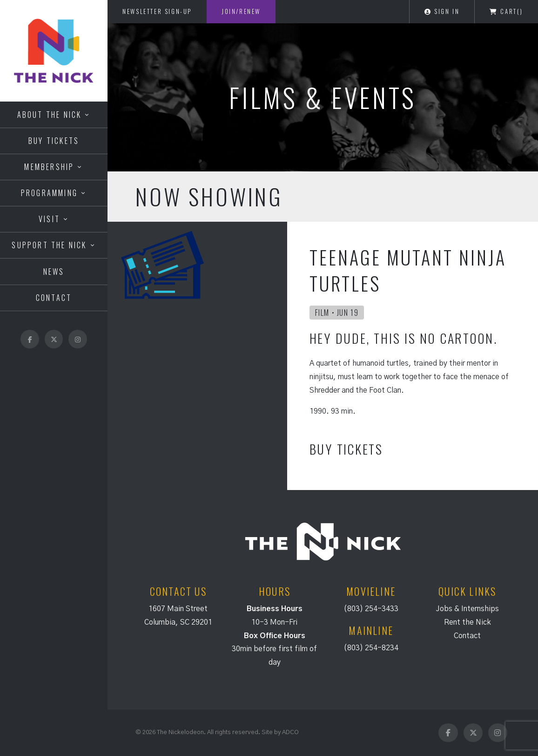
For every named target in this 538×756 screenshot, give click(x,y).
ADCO (290, 732)
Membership (49, 167)
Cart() (506, 11)
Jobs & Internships (467, 609)
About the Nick (50, 115)
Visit (49, 219)
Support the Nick (49, 245)
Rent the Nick (467, 622)
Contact (54, 298)
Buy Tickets (54, 141)
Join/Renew (241, 11)
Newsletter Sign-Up (157, 11)
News (54, 272)
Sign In (442, 11)
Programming (49, 193)
